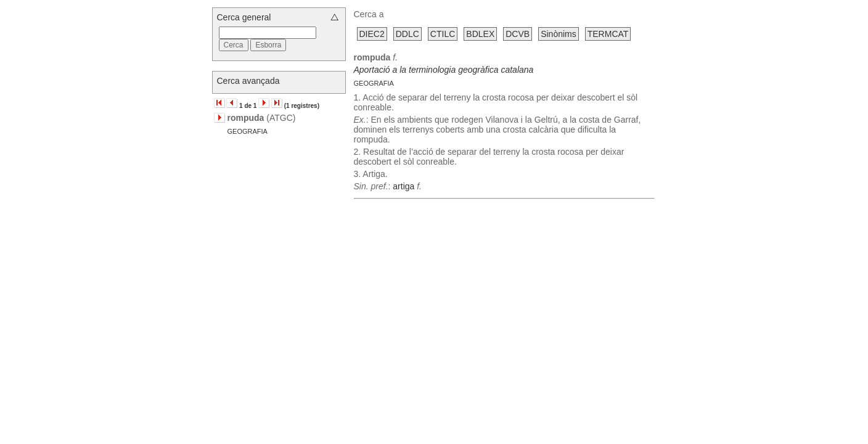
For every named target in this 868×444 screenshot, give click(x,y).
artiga (403, 186)
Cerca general (244, 17)
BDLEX (480, 34)
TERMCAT (608, 34)
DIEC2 (372, 34)
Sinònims (559, 34)
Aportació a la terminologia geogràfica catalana (444, 70)
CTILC (443, 34)
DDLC (407, 34)
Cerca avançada (248, 81)
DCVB (518, 34)
